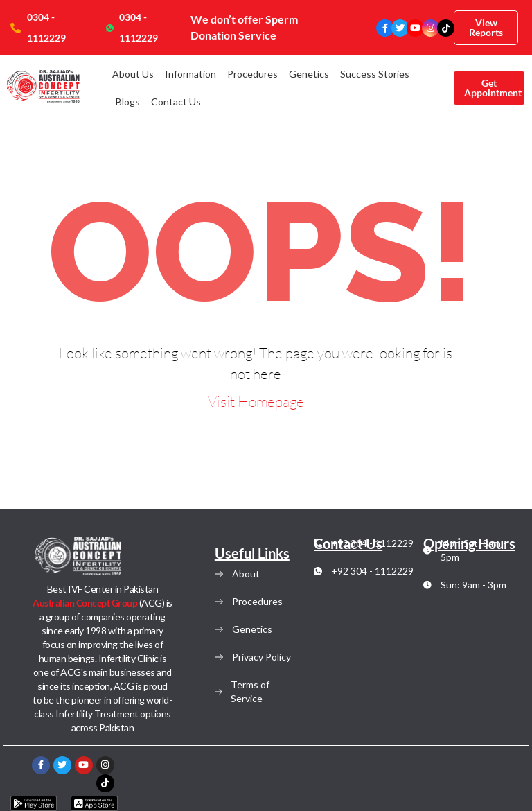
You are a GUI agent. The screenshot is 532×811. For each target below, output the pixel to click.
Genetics (309, 74)
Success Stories (375, 74)
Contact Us (176, 102)
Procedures (252, 74)
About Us (133, 74)
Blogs (128, 102)
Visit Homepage (256, 401)
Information (190, 74)
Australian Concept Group (86, 603)
